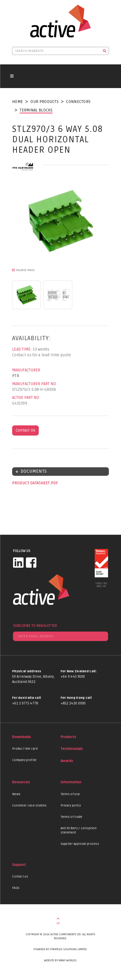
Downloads (22, 737)
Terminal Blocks (36, 110)
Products (68, 737)
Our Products (44, 102)
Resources (21, 782)
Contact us (20, 877)
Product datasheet (31, 483)
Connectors (78, 102)
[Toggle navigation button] (12, 76)
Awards (67, 761)
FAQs (16, 888)
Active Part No (26, 398)
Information (71, 782)
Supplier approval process (80, 844)
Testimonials (72, 749)
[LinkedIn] (18, 562)
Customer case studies (29, 806)
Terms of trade (72, 817)
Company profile (24, 760)
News (16, 794)
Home (17, 102)
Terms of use (70, 794)
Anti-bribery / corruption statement (79, 830)
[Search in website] (56, 51)
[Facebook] (31, 562)
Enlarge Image (25, 270)
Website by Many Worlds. (61, 960)
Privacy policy (71, 806)
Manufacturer (26, 370)
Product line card (25, 749)
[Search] (105, 51)
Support (19, 865)
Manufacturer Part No (34, 384)
